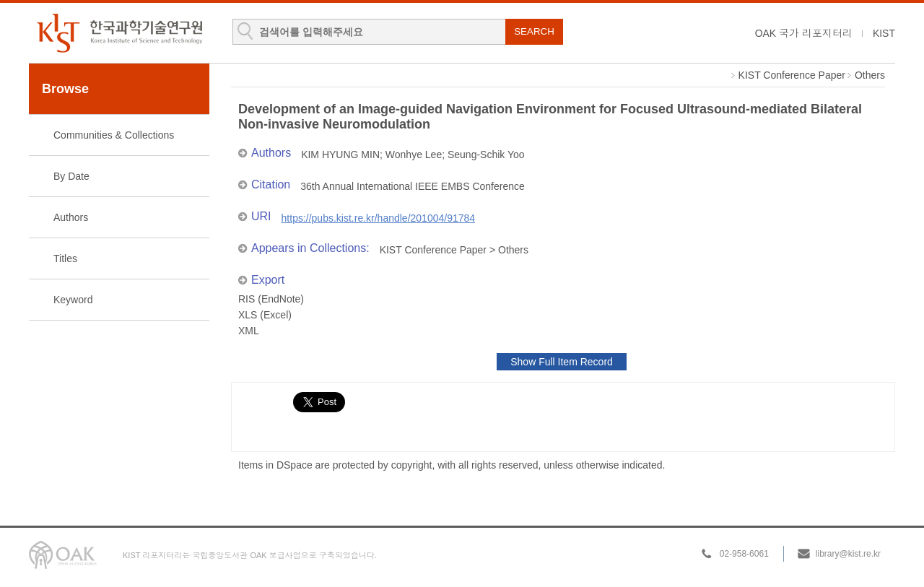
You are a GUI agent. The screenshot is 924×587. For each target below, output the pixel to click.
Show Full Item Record (562, 362)
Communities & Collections (114, 135)
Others (870, 75)
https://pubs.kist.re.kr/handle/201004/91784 (379, 218)
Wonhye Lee (414, 155)
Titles (65, 258)
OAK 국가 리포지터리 (804, 33)
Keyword (73, 300)
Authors (71, 217)
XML (249, 331)
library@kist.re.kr (848, 554)
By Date (71, 176)
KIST (884, 33)
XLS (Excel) (265, 315)
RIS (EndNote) (271, 299)
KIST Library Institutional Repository (119, 33)
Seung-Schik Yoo (486, 155)
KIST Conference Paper (792, 75)
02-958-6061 (744, 554)
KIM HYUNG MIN (340, 155)
